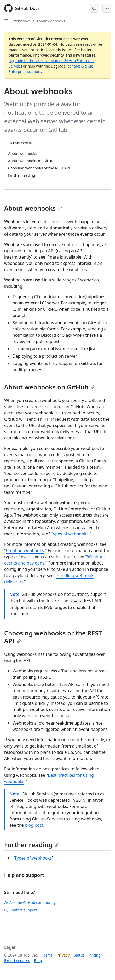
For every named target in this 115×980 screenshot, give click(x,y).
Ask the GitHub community (30, 902)
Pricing (94, 955)
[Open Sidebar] (6, 21)
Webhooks (22, 21)
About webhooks (51, 21)
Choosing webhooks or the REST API (53, 637)
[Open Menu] (107, 8)
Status (79, 955)
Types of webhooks (70, 534)
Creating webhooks (25, 550)
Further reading (31, 845)
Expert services (17, 961)
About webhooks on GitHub (49, 387)
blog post (34, 825)
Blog (38, 961)
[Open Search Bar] (94, 8)
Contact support (21, 910)
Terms (47, 955)
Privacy (63, 955)
